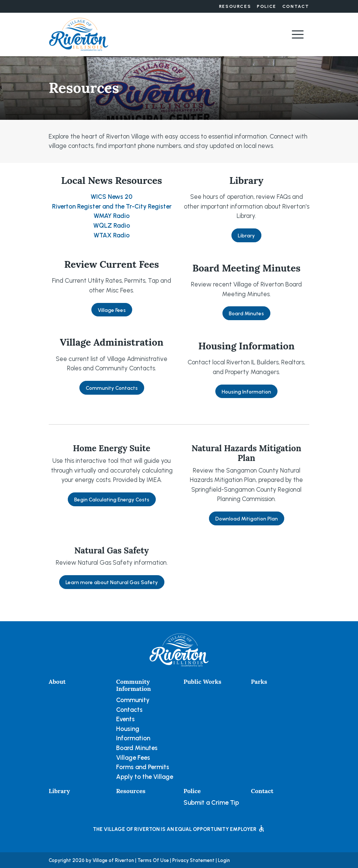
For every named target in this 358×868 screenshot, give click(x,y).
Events (125, 719)
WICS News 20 (112, 197)
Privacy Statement (193, 860)
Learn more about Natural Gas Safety (112, 582)
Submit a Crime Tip (211, 802)
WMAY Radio (112, 216)
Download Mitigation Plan (247, 519)
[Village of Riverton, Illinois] (79, 34)
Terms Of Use (153, 860)
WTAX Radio (112, 235)
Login (224, 860)
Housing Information (246, 392)
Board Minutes (246, 313)
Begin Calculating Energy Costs (112, 500)
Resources (235, 6)
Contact (296, 6)
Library (246, 236)
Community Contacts (112, 388)
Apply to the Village (145, 777)
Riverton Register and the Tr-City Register (112, 206)
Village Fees (112, 310)
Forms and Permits (143, 767)
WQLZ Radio (112, 225)
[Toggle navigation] (298, 34)
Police (267, 6)
